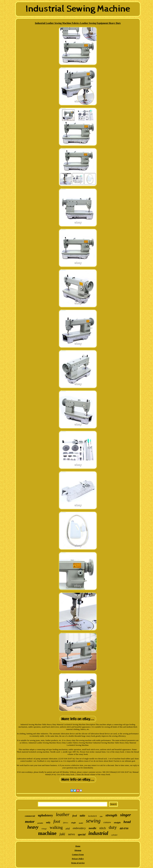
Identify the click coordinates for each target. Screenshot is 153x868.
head (127, 822)
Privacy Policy (78, 859)
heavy (33, 827)
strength (111, 815)
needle (93, 828)
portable (40, 823)
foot (57, 821)
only (48, 822)
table (82, 816)
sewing (93, 821)
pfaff (68, 829)
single (74, 823)
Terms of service (78, 863)
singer (126, 815)
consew (107, 822)
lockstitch (92, 816)
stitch (102, 828)
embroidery (79, 828)
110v (101, 816)
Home (78, 846)
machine (47, 833)
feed (75, 816)
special (82, 834)
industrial (98, 833)
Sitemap (78, 850)
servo (72, 834)
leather (63, 814)
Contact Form (78, 854)
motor (30, 822)
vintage (44, 829)
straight (117, 823)
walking (56, 827)
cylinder (114, 835)
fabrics (66, 823)
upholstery (45, 815)
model (81, 823)
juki (62, 834)
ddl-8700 (124, 828)
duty (113, 827)
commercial (30, 816)
